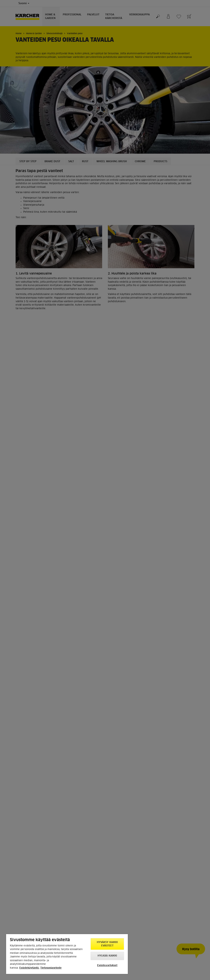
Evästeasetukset (107, 965)
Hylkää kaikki (107, 956)
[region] (67, 954)
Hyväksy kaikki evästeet (107, 944)
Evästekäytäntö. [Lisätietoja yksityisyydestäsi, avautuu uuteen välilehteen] (29, 968)
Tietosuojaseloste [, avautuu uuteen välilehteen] (51, 968)
